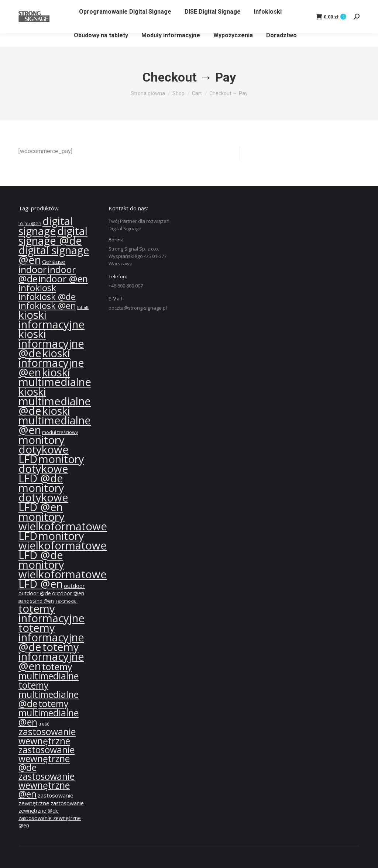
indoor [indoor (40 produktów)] (32, 270)
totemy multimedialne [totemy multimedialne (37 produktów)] (49, 671)
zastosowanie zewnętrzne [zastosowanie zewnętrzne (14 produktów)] (46, 799)
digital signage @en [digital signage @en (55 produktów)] (54, 255)
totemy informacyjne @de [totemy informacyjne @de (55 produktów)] (51, 637)
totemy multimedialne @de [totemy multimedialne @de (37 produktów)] (49, 694)
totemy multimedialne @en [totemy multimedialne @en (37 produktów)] (49, 713)
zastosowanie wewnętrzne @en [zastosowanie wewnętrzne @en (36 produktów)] (47, 785)
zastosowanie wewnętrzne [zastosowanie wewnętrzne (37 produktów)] (47, 736)
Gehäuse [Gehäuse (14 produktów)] (54, 262)
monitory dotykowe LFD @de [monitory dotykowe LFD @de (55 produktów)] (51, 469)
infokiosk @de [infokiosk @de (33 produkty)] (47, 297)
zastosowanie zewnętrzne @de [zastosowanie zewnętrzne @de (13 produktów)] (51, 807)
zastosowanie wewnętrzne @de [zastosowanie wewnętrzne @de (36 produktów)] (47, 759)
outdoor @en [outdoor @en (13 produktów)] (68, 593)
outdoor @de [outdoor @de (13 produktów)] (35, 593)
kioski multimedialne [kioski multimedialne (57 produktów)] (55, 377)
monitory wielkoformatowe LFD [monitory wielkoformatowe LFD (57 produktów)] (63, 526)
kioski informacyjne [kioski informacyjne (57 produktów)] (51, 320)
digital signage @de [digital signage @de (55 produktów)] (53, 236)
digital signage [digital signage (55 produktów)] (46, 226)
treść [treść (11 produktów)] (44, 724)
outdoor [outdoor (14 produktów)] (74, 586)
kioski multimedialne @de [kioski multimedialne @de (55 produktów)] (55, 401)
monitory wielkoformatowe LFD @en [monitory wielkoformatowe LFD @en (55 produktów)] (63, 574)
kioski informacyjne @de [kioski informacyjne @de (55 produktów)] (51, 344)
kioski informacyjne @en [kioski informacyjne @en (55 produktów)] (51, 363)
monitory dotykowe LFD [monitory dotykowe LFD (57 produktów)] (44, 449)
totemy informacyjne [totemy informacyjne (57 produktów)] (51, 613)
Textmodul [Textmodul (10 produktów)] (66, 601)
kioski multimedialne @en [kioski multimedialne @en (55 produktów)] (55, 420)
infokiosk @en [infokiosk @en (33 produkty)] (47, 306)
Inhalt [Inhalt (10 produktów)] (83, 307)
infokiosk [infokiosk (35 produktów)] (37, 288)
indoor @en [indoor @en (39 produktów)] (63, 279)
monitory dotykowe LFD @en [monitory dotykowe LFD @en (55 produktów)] (43, 497)
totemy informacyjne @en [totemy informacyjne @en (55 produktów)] (51, 657)
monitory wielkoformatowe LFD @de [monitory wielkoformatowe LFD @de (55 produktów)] (63, 545)
